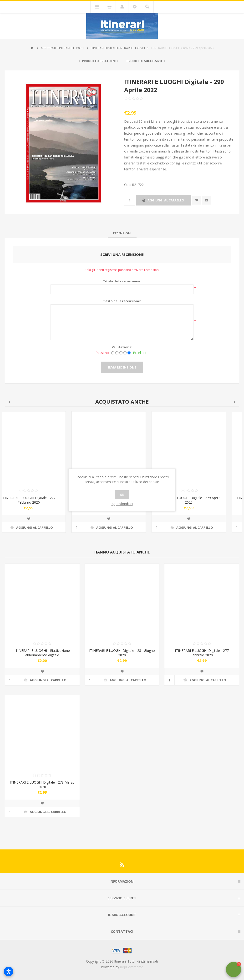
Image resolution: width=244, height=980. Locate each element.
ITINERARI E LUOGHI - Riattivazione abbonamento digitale (42, 653)
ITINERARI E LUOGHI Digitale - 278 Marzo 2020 (42, 785)
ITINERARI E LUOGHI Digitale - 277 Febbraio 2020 (42, 500)
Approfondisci (122, 504)
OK (122, 495)
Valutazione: (122, 347)
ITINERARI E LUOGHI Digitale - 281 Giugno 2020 (122, 653)
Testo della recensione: (122, 301)
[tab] (122, 233)
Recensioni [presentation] (122, 233)
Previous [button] (9, 402)
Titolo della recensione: (122, 281)
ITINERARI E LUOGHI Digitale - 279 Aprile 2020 (202, 500)
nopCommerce (132, 967)
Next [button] (235, 402)
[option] (42, 476)
